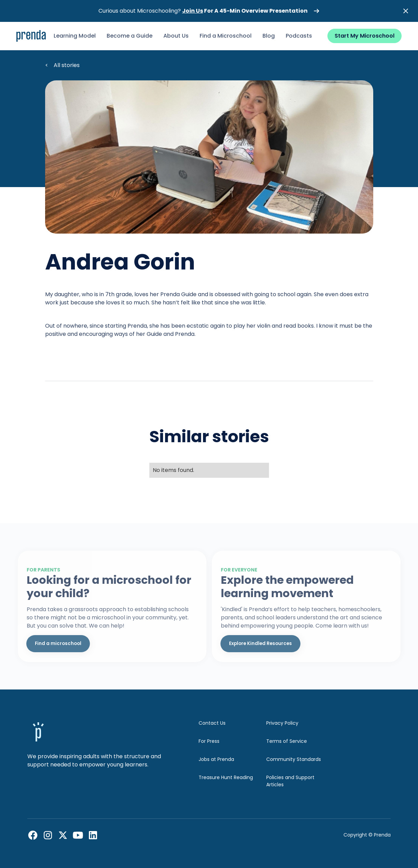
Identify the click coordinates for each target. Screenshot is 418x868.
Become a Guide (130, 36)
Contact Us (212, 723)
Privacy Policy (282, 723)
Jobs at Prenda (216, 759)
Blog (269, 36)
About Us (176, 36)
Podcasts (299, 36)
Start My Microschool (365, 36)
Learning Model (75, 36)
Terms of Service (287, 741)
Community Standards (294, 759)
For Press (209, 741)
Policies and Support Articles (290, 781)
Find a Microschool (226, 36)
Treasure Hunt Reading (226, 777)
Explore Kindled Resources (260, 643)
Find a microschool (58, 643)
